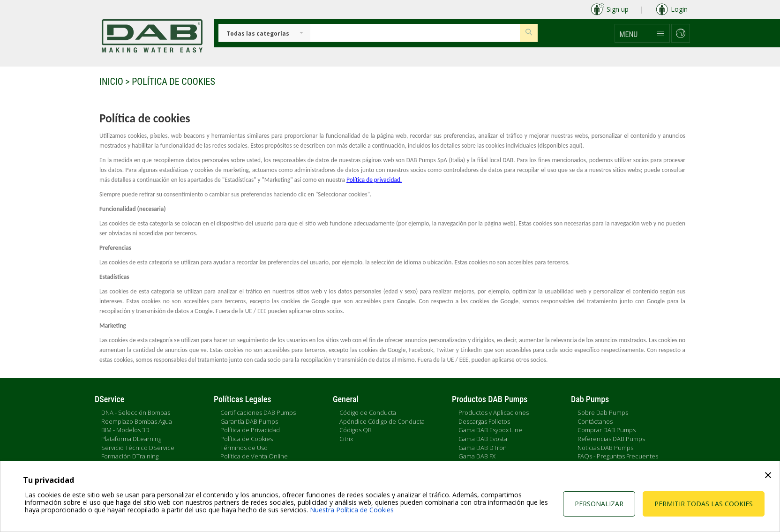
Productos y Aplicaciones (494, 412)
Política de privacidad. (374, 180)
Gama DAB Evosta (483, 439)
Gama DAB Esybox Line (490, 430)
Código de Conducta (368, 412)
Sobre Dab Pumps (603, 412)
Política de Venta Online (254, 456)
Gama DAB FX (477, 456)
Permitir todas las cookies (704, 504)
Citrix (346, 439)
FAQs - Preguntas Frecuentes (618, 456)
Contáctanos (595, 421)
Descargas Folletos (484, 421)
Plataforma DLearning (131, 439)
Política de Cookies (247, 439)
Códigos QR (356, 430)
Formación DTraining (130, 456)
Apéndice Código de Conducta (382, 421)
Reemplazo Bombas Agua (137, 421)
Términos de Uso (244, 448)
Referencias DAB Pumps (611, 439)
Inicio (111, 82)
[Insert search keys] (415, 33)
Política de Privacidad (250, 430)
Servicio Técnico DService (138, 448)
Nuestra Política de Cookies (352, 510)
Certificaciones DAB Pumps (258, 412)
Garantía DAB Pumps (249, 421)
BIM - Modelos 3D (125, 430)
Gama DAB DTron (483, 448)
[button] (642, 33)
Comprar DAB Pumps (607, 430)
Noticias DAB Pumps (605, 448)
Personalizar (599, 504)
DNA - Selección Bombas (136, 412)
